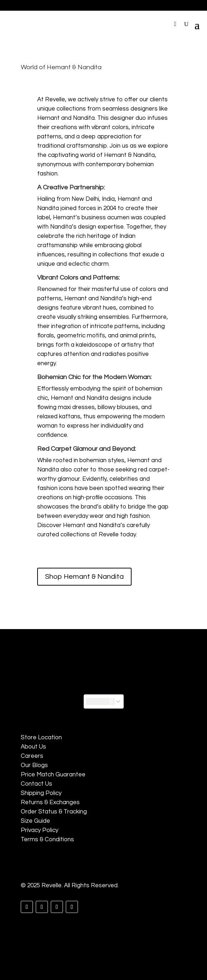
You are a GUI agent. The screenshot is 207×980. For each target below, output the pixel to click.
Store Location (41, 737)
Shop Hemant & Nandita (84, 577)
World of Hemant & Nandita (61, 67)
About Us (33, 747)
